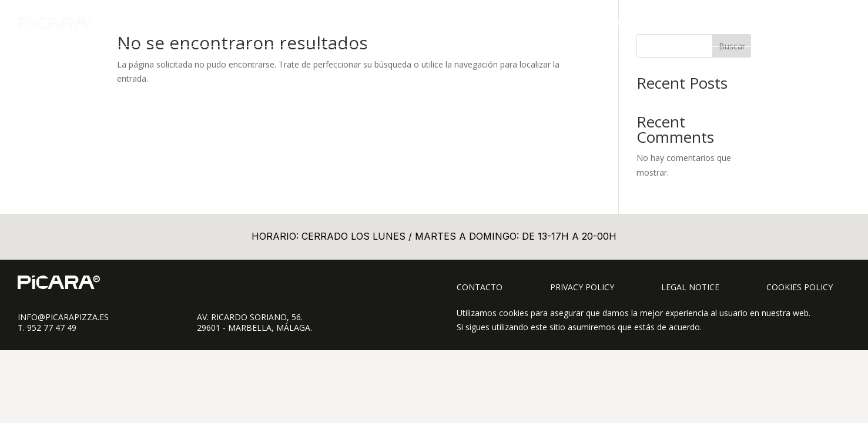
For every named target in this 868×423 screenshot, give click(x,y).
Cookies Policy (800, 287)
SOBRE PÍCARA (745, 23)
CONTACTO (811, 23)
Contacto (480, 287)
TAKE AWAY (680, 23)
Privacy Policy (582, 287)
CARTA (631, 23)
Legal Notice (690, 287)
